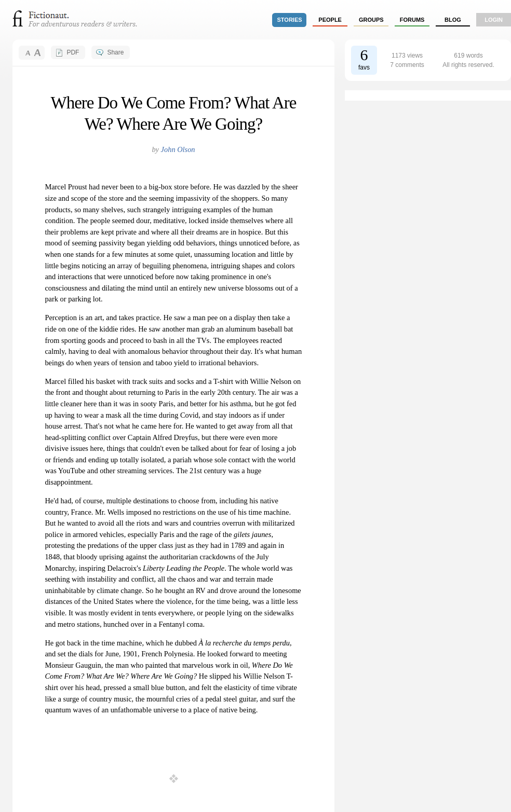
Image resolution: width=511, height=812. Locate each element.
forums (412, 20)
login (494, 20)
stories (290, 20)
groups (371, 20)
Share (115, 52)
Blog (453, 20)
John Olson (178, 149)
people (330, 20)
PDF (73, 52)
